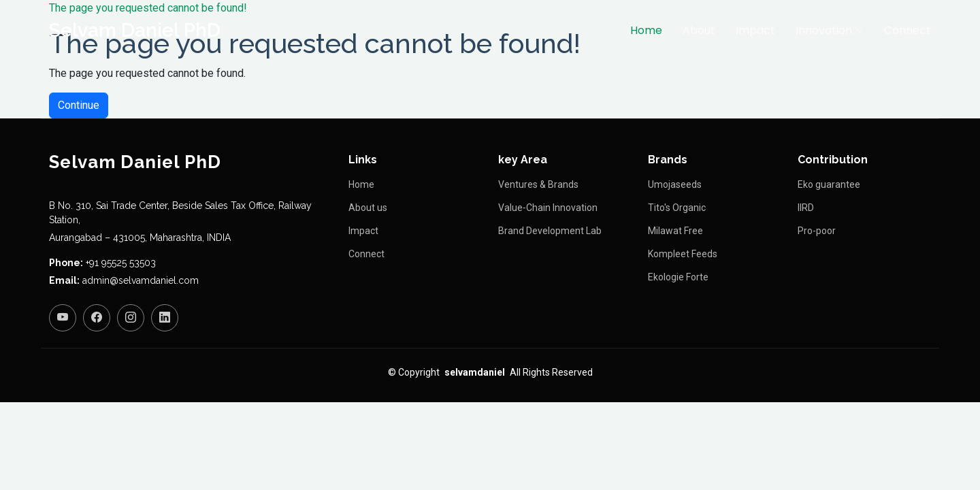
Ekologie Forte (678, 277)
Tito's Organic (677, 208)
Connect (908, 30)
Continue (79, 105)
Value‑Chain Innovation (548, 208)
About (699, 30)
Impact (755, 30)
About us (368, 208)
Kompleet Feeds (683, 254)
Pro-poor (817, 231)
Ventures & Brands (538, 184)
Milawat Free (675, 231)
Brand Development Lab (550, 231)
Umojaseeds (675, 184)
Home (646, 30)
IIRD (806, 208)
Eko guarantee (829, 184)
